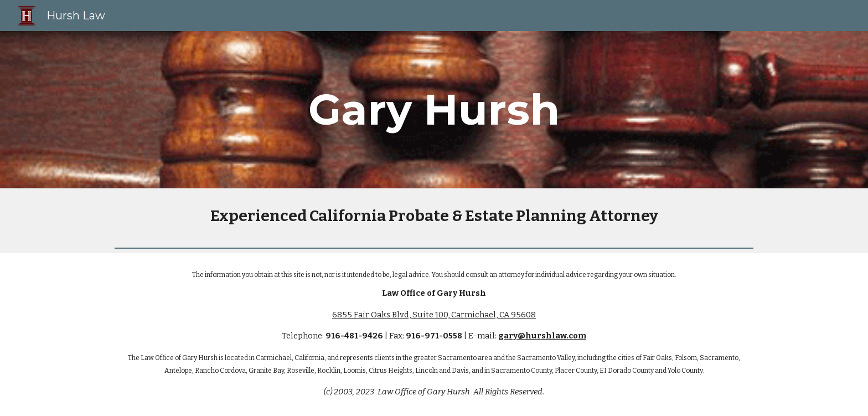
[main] (434, 110)
